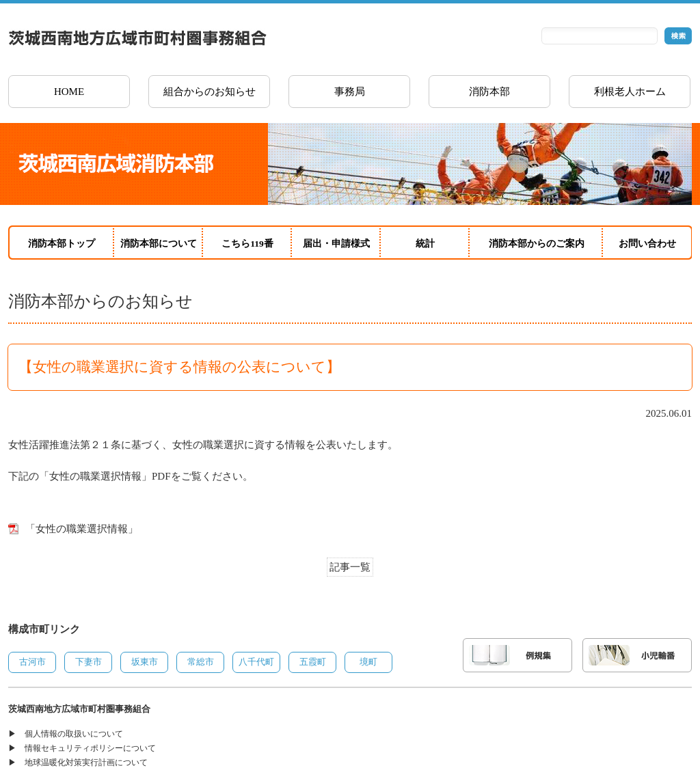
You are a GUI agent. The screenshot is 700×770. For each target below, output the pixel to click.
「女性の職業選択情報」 (82, 529)
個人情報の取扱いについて (74, 734)
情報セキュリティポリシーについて (90, 748)
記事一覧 (350, 567)
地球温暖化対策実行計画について (86, 762)
